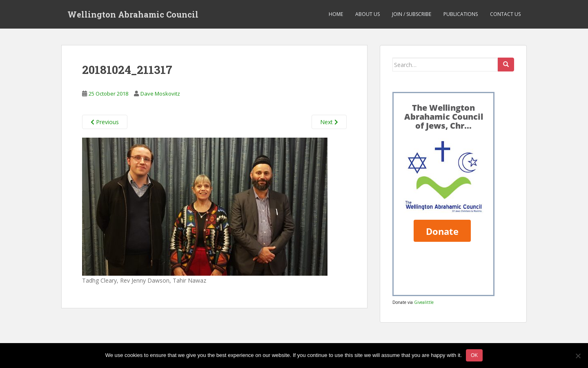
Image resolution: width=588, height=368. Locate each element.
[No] (578, 356)
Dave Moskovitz (160, 94)
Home (336, 14)
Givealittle (424, 302)
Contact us (505, 14)
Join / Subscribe (412, 14)
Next (329, 122)
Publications (461, 14)
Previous (105, 122)
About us (367, 14)
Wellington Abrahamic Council (133, 14)
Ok (474, 355)
